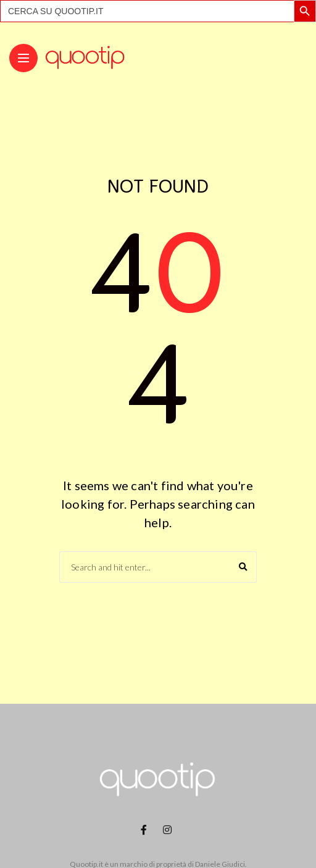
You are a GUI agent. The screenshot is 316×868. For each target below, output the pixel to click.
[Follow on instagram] (169, 829)
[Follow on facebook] (146, 829)
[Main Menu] (23, 58)
